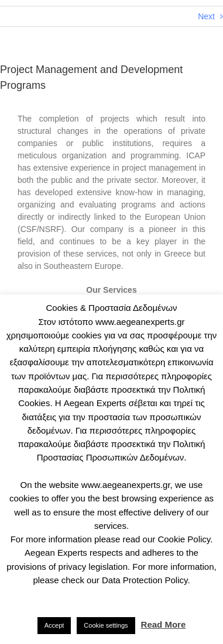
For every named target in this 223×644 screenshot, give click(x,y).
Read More (164, 624)
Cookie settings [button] (106, 625)
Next (206, 16)
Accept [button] (54, 625)
